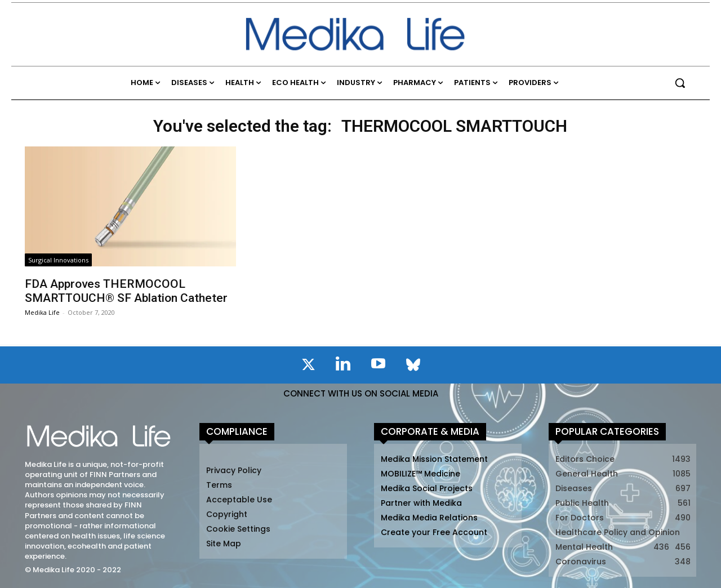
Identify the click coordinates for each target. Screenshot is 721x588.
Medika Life (42, 312)
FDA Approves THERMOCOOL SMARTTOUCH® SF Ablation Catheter (126, 291)
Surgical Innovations (58, 260)
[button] (680, 83)
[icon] (308, 367)
